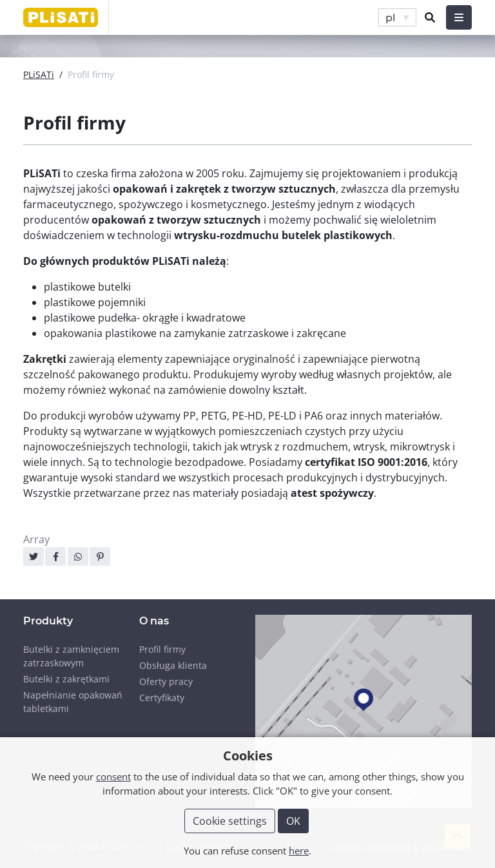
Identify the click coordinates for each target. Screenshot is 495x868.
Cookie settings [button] (230, 821)
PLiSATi (39, 74)
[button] (397, 18)
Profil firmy (162, 649)
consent (113, 776)
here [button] (299, 851)
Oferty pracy (166, 681)
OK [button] (293, 821)
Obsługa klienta (173, 665)
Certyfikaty (162, 698)
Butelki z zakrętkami (66, 679)
